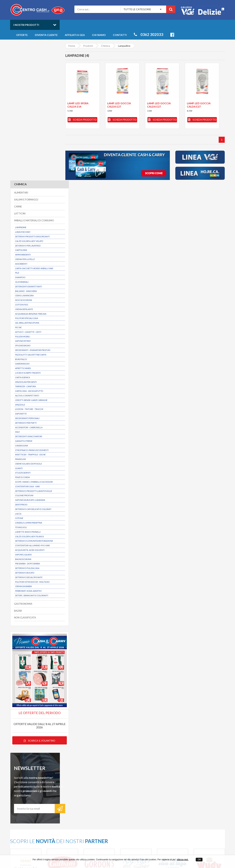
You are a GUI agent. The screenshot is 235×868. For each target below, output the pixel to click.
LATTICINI (20, 76)
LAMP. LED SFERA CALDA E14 (78, 105)
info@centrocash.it (44, 803)
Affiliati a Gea (75, 35)
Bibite (184, 795)
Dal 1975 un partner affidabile (95, 752)
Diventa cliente (46, 35)
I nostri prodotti (26, 25)
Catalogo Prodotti (143, 788)
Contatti (120, 35)
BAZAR (18, 473)
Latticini (185, 802)
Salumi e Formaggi (191, 798)
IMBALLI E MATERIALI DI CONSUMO (34, 83)
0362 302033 (149, 34)
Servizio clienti (195, 752)
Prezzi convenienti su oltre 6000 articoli (150, 752)
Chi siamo (99, 35)
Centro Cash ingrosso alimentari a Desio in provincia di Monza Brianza (85, 853)
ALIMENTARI (21, 56)
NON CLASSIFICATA (25, 480)
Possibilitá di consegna (32, 752)
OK (199, 860)
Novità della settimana (145, 795)
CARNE (18, 69)
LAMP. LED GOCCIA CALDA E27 (119, 105)
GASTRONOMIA (23, 467)
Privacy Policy (92, 798)
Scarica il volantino (35, 591)
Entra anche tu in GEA (97, 795)
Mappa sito (90, 802)
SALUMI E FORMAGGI (26, 62)
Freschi (185, 788)
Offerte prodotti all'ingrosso (149, 791)
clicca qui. (183, 859)
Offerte (22, 35)
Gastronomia (188, 791)
